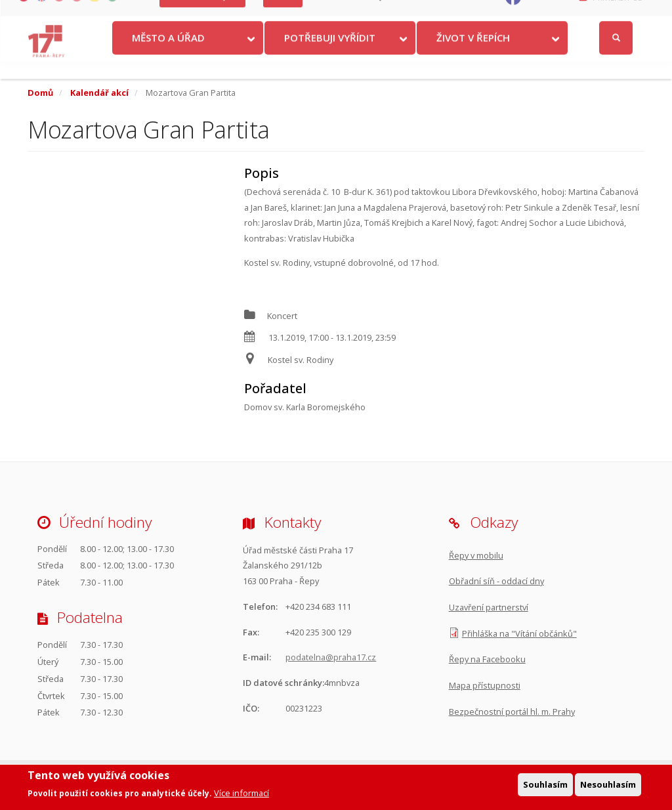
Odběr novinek (462, 13)
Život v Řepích (473, 54)
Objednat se (394, 13)
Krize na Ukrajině (202, 13)
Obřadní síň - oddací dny (496, 581)
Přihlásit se (617, 14)
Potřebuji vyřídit (330, 54)
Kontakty (336, 13)
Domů (40, 93)
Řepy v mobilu (476, 555)
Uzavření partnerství (489, 607)
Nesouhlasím (608, 784)
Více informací (241, 794)
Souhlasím (545, 784)
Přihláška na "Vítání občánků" (519, 633)
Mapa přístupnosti (485, 685)
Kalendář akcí (99, 93)
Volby (283, 13)
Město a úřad (168, 54)
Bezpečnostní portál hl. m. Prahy (512, 712)
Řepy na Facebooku (487, 659)
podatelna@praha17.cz (331, 657)
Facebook (545, 13)
